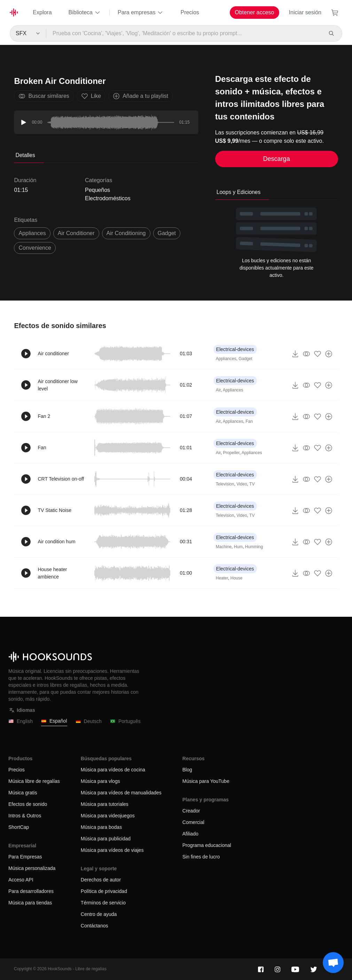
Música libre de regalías (34, 781)
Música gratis (23, 793)
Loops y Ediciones (239, 192)
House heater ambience (52, 573)
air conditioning (126, 233)
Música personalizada (32, 868)
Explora (42, 12)
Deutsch (89, 721)
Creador (191, 811)
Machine (224, 547)
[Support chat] (333, 963)
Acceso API (21, 880)
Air (218, 390)
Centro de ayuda (99, 914)
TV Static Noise (54, 510)
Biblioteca (85, 13)
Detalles (25, 155)
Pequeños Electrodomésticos (108, 194)
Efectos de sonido (28, 804)
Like (91, 96)
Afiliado (190, 834)
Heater (222, 578)
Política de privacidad (104, 891)
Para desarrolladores (31, 891)
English (21, 721)
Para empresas (141, 13)
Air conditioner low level (57, 385)
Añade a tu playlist (140, 96)
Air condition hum (56, 542)
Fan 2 (44, 416)
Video (242, 484)
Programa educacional (207, 845)
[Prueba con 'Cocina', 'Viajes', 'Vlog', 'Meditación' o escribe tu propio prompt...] (184, 33)
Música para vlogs (100, 781)
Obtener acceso (254, 12)
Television (225, 484)
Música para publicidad (106, 839)
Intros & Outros (25, 816)
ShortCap (19, 827)
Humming (254, 547)
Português (125, 721)
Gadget (245, 359)
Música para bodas (101, 827)
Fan (249, 421)
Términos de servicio (103, 903)
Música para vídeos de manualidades (121, 793)
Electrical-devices (235, 349)
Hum (238, 547)
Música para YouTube (206, 781)
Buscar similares (44, 96)
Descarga (277, 159)
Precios (190, 12)
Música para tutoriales (105, 804)
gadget (167, 233)
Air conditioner (53, 353)
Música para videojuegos (108, 816)
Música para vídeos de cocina (113, 770)
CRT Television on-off (61, 479)
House (237, 578)
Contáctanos (95, 926)
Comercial (193, 822)
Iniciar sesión (305, 12)
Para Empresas (25, 857)
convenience (35, 248)
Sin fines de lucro (201, 857)
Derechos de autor (101, 880)
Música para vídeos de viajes (112, 850)
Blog (187, 770)
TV (252, 484)
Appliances (32, 233)
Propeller (231, 453)
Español (54, 721)
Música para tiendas (30, 903)
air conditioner (76, 233)
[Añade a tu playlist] (329, 354)
